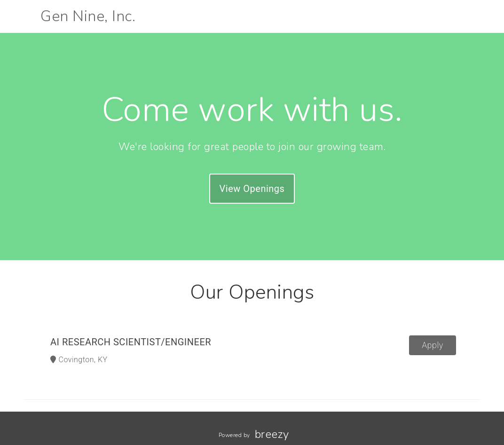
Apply (433, 345)
